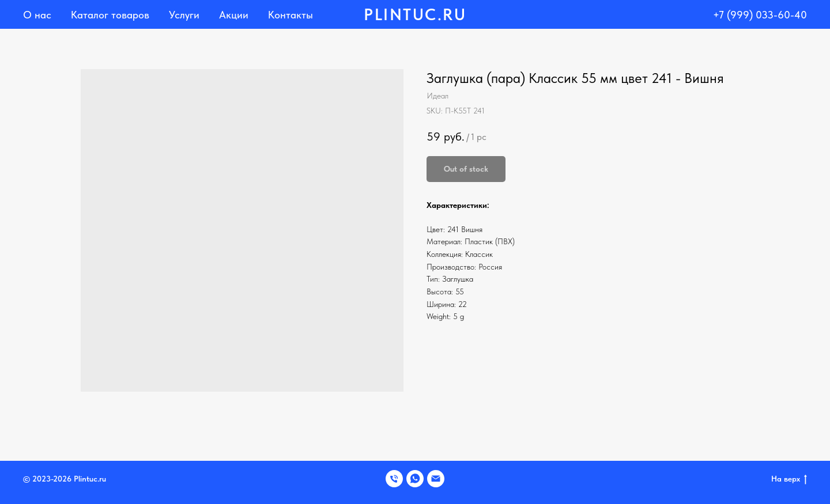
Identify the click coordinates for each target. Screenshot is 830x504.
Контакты (290, 15)
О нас (37, 15)
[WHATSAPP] (415, 479)
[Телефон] (394, 479)
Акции (234, 15)
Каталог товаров (110, 15)
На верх (789, 479)
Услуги (184, 15)
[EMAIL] (436, 479)
